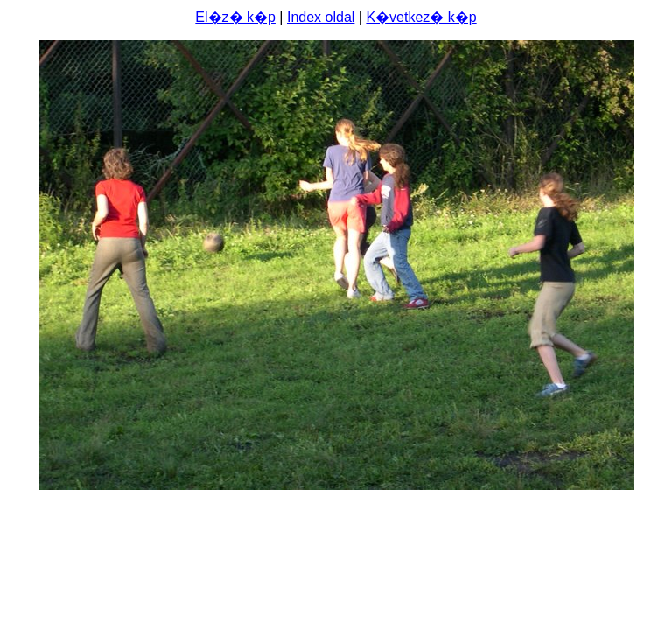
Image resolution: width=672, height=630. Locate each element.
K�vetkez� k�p (421, 17)
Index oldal (321, 17)
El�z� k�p (235, 17)
